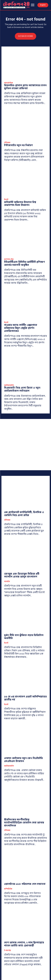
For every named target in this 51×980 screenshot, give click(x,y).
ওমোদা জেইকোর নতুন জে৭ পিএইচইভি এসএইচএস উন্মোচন (23, 760)
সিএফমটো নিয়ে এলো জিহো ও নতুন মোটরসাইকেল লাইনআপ (22, 389)
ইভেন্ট (6, 200)
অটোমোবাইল (9, 385)
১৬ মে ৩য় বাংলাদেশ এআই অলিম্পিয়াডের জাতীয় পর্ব (25, 698)
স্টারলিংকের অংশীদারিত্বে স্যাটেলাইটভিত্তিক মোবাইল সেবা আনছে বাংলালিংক (24, 823)
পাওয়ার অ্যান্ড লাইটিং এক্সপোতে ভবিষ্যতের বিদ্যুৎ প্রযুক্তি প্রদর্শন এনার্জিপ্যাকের (21, 328)
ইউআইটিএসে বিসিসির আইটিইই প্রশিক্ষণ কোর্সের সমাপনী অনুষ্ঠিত (24, 263)
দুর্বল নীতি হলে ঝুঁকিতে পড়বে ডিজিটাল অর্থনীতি (24, 637)
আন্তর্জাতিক (8, 83)
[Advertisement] (26, 445)
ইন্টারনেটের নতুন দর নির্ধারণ (18, 145)
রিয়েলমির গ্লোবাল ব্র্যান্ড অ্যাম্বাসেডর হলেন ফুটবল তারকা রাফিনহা (25, 87)
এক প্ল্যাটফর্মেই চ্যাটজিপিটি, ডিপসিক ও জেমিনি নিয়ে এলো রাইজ (24, 514)
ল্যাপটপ (7, 582)
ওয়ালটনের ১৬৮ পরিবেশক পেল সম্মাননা (25, 884)
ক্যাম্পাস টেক (9, 259)
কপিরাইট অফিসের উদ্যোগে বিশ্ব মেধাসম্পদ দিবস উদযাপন (20, 204)
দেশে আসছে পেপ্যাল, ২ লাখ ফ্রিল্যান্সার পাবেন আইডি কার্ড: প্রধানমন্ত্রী (24, 944)
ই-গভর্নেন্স (7, 951)
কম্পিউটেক (8, 889)
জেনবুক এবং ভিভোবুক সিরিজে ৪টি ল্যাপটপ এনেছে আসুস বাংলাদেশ (22, 575)
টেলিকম (7, 143)
